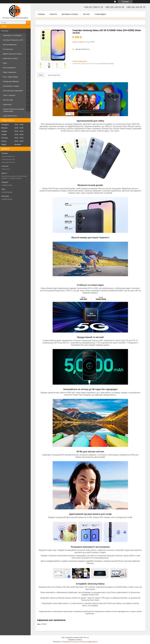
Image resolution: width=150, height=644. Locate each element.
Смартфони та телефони (12, 35)
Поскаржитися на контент (71, 642)
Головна (41, 14)
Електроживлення (10, 45)
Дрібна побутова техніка (12, 54)
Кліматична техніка (10, 58)
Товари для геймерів (11, 81)
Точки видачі (100, 14)
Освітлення (7, 104)
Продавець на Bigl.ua (75, 640)
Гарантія (53, 14)
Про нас (86, 14)
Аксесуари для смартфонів (13, 91)
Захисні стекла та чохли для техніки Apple (13, 110)
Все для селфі (8, 100)
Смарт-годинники (10, 72)
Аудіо (5, 63)
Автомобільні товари (11, 86)
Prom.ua (86, 638)
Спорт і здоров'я (9, 95)
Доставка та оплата (70, 14)
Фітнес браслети (9, 68)
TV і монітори (8, 49)
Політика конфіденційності (89, 642)
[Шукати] (28, 22)
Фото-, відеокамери (10, 77)
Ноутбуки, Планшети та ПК (13, 40)
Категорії (5, 31)
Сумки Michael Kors (10, 116)
